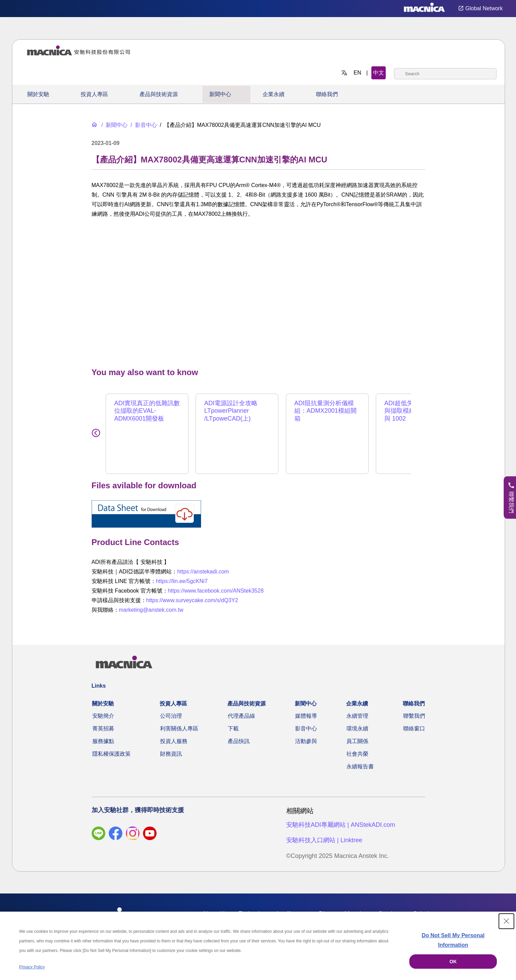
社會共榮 (357, 754)
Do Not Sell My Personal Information (453, 940)
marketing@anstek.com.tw (151, 610)
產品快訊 (239, 741)
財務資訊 (171, 754)
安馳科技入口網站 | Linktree (324, 840)
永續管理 (357, 716)
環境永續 (357, 729)
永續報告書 (360, 766)
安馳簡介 (103, 716)
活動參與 (306, 741)
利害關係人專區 (179, 729)
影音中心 (306, 729)
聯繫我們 (414, 716)
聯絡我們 (327, 94)
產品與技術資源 (159, 94)
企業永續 (274, 94)
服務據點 (103, 741)
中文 (379, 73)
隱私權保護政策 (111, 754)
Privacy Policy (32, 967)
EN (357, 73)
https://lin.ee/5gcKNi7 (182, 581)
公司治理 (171, 716)
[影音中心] (143, 125)
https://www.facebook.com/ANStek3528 (216, 591)
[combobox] (445, 74)
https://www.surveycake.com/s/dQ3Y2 (192, 600)
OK (453, 962)
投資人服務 (174, 741)
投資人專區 (94, 94)
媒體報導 (306, 716)
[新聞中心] (114, 125)
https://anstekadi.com (203, 572)
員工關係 (357, 741)
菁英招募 (103, 729)
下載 (233, 729)
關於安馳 (38, 94)
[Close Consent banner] (506, 921)
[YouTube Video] (259, 291)
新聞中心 (220, 94)
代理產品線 (241, 716)
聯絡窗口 (414, 729)
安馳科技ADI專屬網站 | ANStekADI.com (341, 825)
